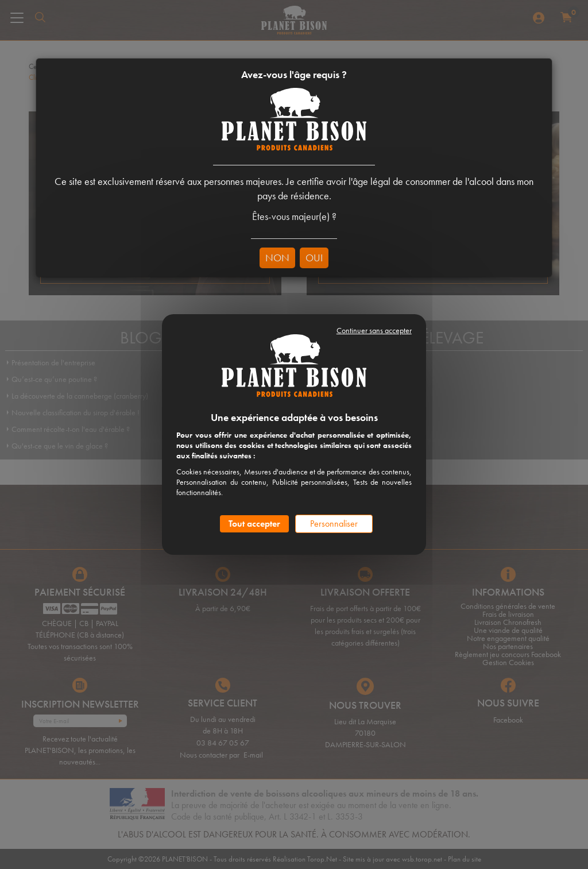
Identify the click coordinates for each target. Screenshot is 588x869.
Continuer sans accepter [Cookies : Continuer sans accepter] (374, 330)
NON (277, 258)
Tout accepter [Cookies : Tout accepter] (254, 524)
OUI (314, 258)
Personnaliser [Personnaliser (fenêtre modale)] (334, 524)
